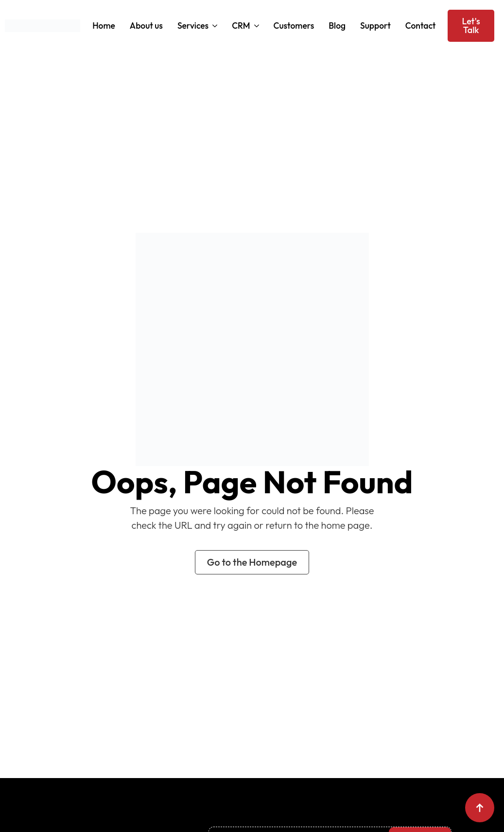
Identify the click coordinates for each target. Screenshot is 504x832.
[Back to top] (480, 808)
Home (104, 26)
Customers (294, 26)
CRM (241, 26)
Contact (421, 26)
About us (146, 26)
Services (193, 26)
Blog (337, 26)
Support (375, 26)
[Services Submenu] (214, 26)
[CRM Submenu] (256, 26)
